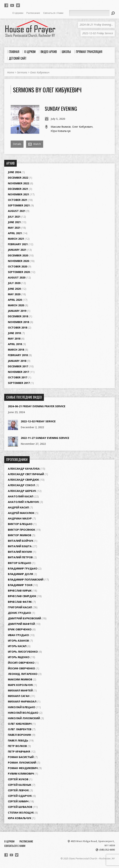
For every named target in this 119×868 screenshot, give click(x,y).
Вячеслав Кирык (20, 591)
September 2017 (19, 383)
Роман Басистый (21, 757)
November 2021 (18, 194)
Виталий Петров (20, 557)
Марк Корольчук (20, 685)
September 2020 (19, 272)
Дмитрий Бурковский (24, 618)
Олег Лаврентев (20, 729)
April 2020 (15, 300)
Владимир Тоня (20, 585)
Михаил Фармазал (22, 701)
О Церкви (9, 841)
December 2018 (18, 316)
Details (17, 144)
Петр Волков (17, 746)
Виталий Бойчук (21, 541)
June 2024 (14, 172)
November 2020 (18, 261)
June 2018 (14, 333)
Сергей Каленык (20, 785)
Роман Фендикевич (23, 768)
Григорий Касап (20, 607)
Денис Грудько (19, 613)
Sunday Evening (61, 108)
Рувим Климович (21, 774)
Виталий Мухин (20, 552)
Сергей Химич (18, 801)
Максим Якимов (61, 127)
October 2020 (18, 266)
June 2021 (14, 222)
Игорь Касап (17, 646)
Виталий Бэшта (20, 546)
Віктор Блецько (20, 563)
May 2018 (14, 339)
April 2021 (15, 233)
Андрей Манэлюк (21, 513)
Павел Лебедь (18, 740)
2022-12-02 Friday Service (38, 421)
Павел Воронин (20, 735)
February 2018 (18, 355)
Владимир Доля (20, 574)
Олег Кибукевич (40, 72)
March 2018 (16, 350)
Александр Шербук (22, 491)
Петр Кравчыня (19, 751)
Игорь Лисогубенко (23, 652)
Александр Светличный (26, 474)
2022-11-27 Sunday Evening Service (45, 438)
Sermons (22, 72)
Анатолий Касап (21, 496)
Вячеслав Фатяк (20, 602)
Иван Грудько (18, 635)
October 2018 (18, 328)
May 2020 (14, 294)
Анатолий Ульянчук (23, 502)
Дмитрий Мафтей (21, 624)
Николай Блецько (22, 707)
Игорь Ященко (19, 657)
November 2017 (18, 372)
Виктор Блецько (20, 524)
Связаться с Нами (15, 846)
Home (11, 72)
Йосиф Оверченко (21, 668)
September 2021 (19, 205)
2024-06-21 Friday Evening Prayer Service (37, 406)
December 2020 (18, 255)
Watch (35, 144)
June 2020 (14, 289)
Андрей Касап (18, 507)
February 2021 (18, 244)
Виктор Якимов (20, 535)
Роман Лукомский (22, 763)
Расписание (26, 841)
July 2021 (14, 217)
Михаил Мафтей (20, 690)
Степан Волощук (21, 813)
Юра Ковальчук (61, 131)
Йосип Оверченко (21, 663)
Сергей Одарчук (20, 796)
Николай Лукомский (24, 718)
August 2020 (17, 277)
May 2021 (14, 228)
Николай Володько (23, 713)
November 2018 (18, 322)
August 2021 (17, 211)
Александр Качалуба (24, 469)
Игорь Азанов (18, 641)
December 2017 (18, 366)
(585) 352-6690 (107, 850)
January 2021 (17, 250)
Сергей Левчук (18, 790)
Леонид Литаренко (23, 674)
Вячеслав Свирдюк (22, 596)
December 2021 (18, 189)
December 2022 (18, 178)
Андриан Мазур (20, 518)
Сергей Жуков (18, 779)
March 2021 (16, 239)
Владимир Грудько (23, 568)
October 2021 (18, 200)
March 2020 (16, 305)
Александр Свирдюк (23, 480)
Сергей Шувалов (20, 807)
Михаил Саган (19, 696)
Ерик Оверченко (20, 629)
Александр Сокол (21, 485)
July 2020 (14, 283)
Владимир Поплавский (26, 579)
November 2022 (18, 183)
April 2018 (15, 344)
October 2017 (18, 377)
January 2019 (17, 311)
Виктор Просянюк (21, 530)
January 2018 (17, 361)
